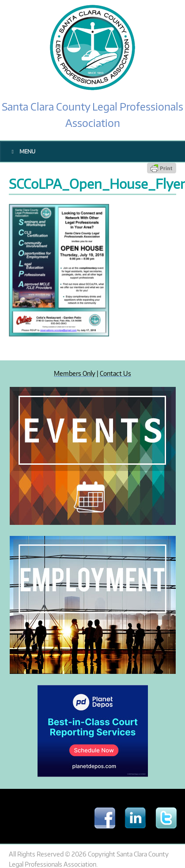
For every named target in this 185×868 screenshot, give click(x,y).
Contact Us (115, 373)
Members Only (75, 373)
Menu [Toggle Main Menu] (22, 151)
